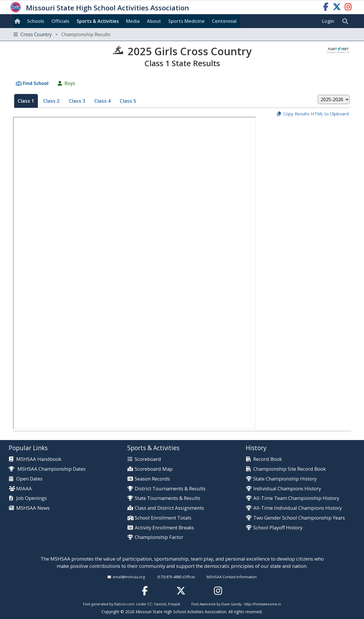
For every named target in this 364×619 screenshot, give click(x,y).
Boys (70, 83)
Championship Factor (159, 537)
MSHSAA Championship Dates (47, 469)
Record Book (268, 459)
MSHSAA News (33, 508)
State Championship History (285, 479)
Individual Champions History (287, 489)
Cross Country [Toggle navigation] (62, 34)
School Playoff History (278, 528)
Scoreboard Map (154, 469)
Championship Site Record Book (290, 469)
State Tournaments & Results (168, 498)
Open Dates (29, 479)
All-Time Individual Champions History (298, 508)
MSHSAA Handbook (39, 459)
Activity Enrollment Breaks (164, 528)
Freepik (174, 604)
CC (150, 604)
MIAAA (24, 489)
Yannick (160, 604)
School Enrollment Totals (163, 518)
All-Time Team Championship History (296, 498)
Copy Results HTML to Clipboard (316, 114)
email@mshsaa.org (129, 577)
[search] (347, 21)
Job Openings (32, 498)
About (154, 21)
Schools (36, 21)
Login (328, 21)
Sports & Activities (98, 21)
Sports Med (186, 21)
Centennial (224, 21)
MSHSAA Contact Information (232, 577)
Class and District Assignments (169, 508)
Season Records (152, 479)
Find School (36, 83)
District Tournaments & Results (170, 489)
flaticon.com (124, 604)
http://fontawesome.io (263, 604)
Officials (60, 21)
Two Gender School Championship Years (299, 518)
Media (133, 21)
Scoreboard (148, 459)
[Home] (19, 21)
